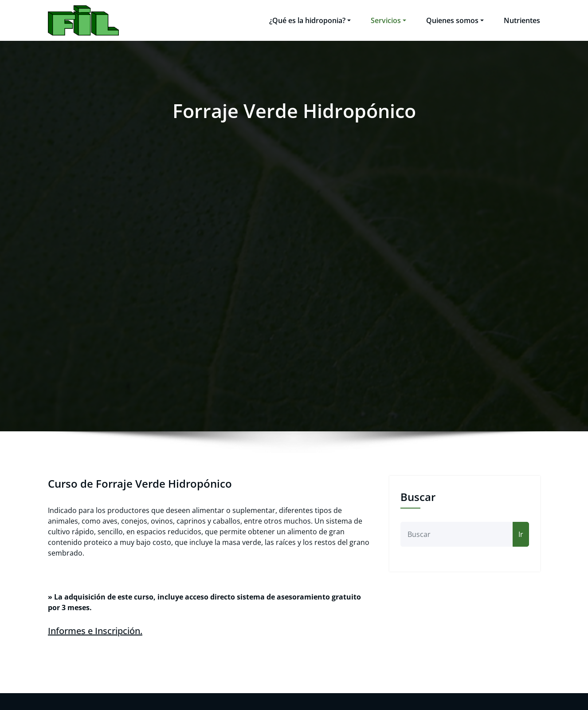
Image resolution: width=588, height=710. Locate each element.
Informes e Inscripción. (95, 631)
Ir (521, 534)
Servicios (388, 20)
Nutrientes (522, 20)
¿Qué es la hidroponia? (310, 20)
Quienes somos (455, 20)
